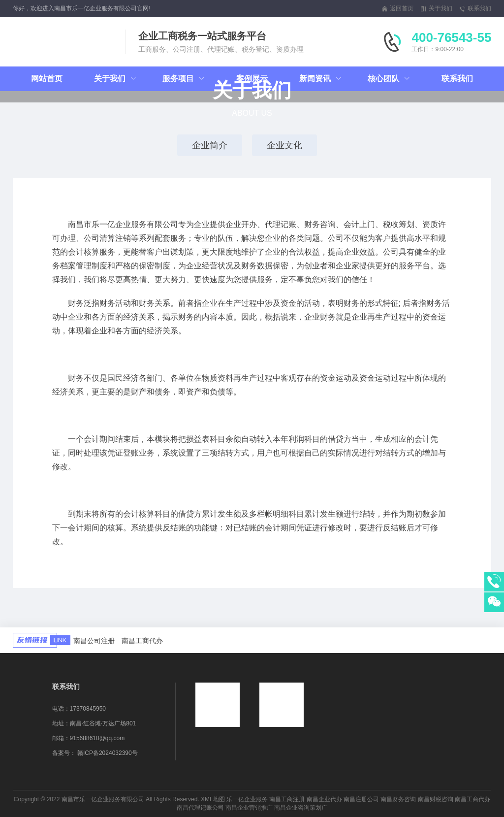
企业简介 (210, 145)
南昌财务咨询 (398, 799)
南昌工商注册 (287, 799)
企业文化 (284, 145)
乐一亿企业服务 (247, 799)
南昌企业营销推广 (249, 808)
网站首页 (47, 79)
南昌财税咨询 (436, 799)
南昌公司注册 (94, 641)
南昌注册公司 (361, 799)
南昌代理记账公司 (200, 808)
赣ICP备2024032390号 (108, 753)
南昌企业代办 (324, 799)
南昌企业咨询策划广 (301, 808)
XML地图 (213, 799)
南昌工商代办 (142, 641)
